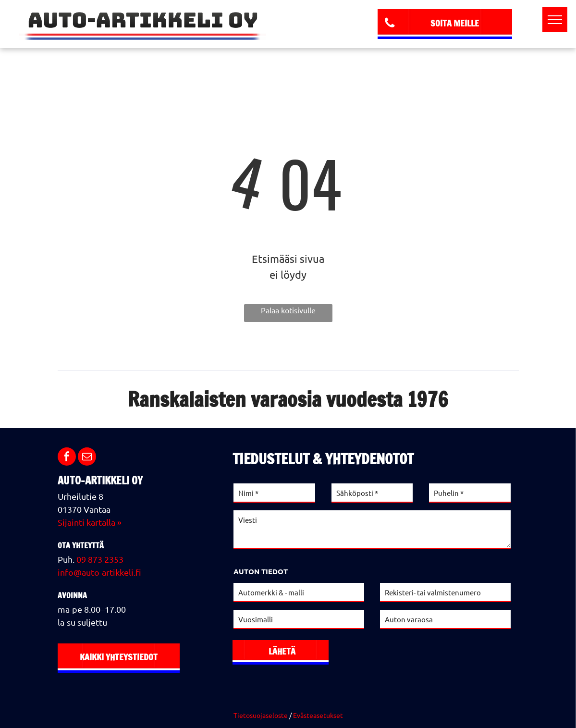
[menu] (555, 20)
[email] (87, 458)
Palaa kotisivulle (288, 310)
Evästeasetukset (318, 715)
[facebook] (67, 458)
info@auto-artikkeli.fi (99, 572)
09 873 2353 (100, 559)
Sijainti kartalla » (90, 522)
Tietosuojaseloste (261, 715)
